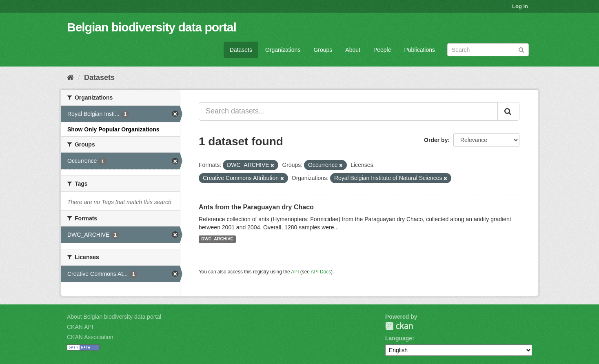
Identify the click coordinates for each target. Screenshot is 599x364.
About (353, 50)
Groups (323, 50)
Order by (436, 140)
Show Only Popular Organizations (113, 129)
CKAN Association (90, 337)
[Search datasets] (488, 50)
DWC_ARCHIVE (217, 239)
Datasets (241, 50)
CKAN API (80, 327)
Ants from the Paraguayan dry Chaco (256, 207)
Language (399, 338)
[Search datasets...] (348, 111)
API (295, 272)
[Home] (70, 78)
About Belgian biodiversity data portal (114, 317)
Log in (520, 6)
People (382, 50)
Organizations (283, 50)
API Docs (321, 272)
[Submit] (521, 49)
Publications (420, 50)
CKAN (399, 326)
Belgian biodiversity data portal (152, 27)
